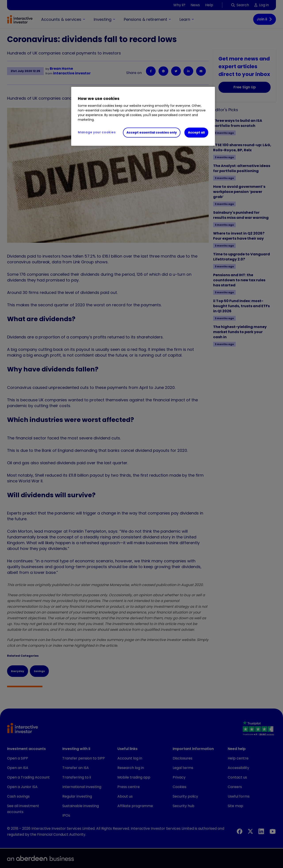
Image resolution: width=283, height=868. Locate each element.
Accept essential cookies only (152, 132)
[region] (143, 116)
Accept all (196, 132)
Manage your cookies (97, 132)
